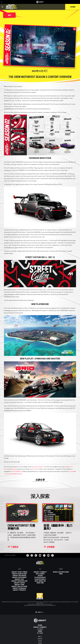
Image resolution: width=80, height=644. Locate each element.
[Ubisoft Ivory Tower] (19, 572)
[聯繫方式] (40, 637)
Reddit (68, 467)
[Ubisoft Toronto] (19, 590)
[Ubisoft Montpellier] (19, 581)
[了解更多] (13, 547)
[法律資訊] (40, 643)
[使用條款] (40, 641)
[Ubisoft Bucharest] (19, 577)
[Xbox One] (40, 583)
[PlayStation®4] (40, 579)
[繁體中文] (40, 612)
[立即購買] (49, 547)
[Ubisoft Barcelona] (19, 574)
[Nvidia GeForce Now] (61, 572)
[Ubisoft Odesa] (19, 583)
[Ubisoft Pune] (19, 585)
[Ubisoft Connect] (40, 627)
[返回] (9, 15)
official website (39, 467)
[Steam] (40, 576)
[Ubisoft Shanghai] (19, 588)
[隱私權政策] (40, 639)
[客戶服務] (40, 633)
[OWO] (61, 574)
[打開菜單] (2, 7)
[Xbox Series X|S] (40, 581)
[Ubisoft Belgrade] (19, 576)
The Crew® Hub (17, 471)
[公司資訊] (40, 629)
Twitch (35, 469)
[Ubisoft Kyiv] (19, 579)
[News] (40, 631)
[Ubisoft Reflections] (19, 586)
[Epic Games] (40, 574)
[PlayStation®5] (40, 577)
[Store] (40, 625)
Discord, (14, 469)
